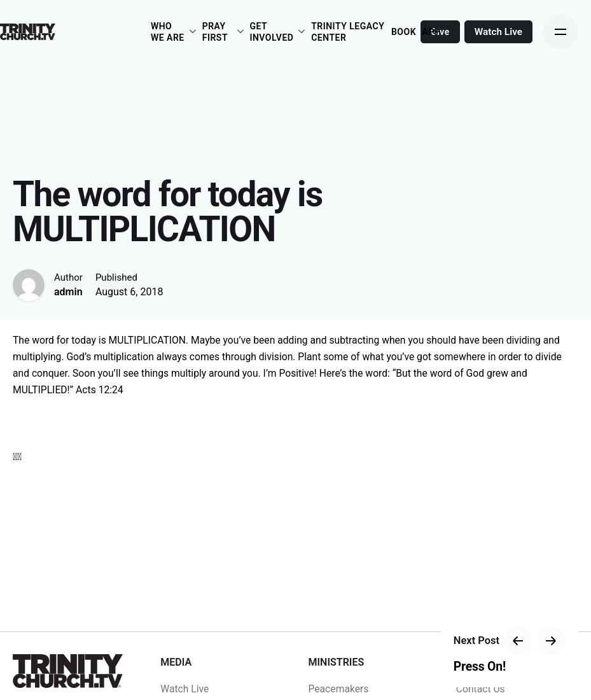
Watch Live (498, 32)
